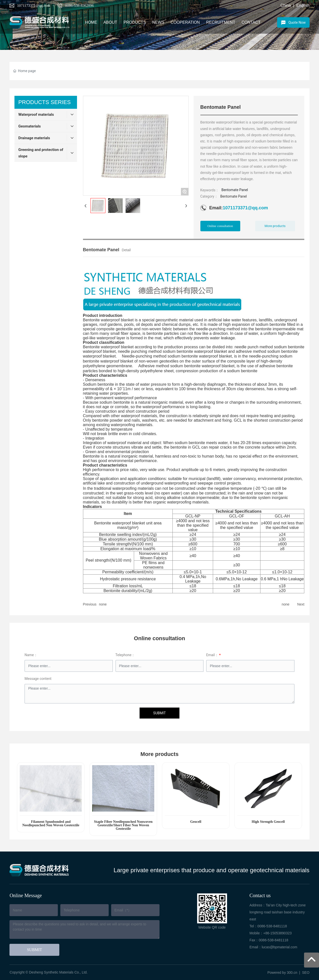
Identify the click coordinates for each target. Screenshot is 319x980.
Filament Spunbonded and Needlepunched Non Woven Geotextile (51, 823)
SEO (306, 973)
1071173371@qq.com (34, 5)
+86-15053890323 (277, 933)
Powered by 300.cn (282, 973)
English (303, 5)
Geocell (196, 822)
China (286, 5)
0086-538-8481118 (272, 926)
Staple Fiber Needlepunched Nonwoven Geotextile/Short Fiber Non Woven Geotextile (123, 825)
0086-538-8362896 (79, 5)
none (103, 604)
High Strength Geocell (268, 822)
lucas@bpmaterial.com (279, 947)
